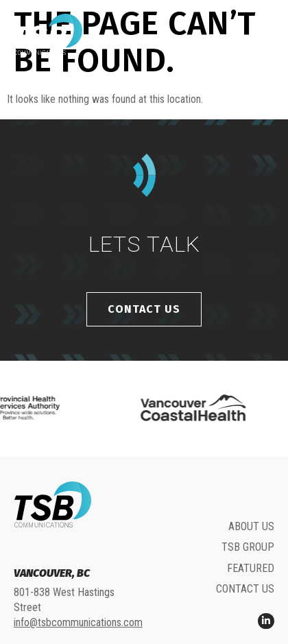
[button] (262, 35)
